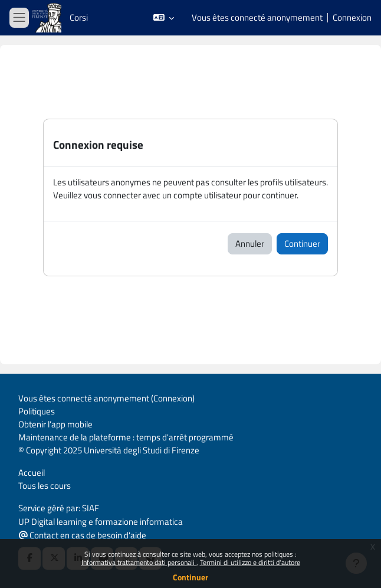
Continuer (190, 577)
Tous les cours (45, 486)
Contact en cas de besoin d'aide (83, 535)
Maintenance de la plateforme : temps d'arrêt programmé (126, 437)
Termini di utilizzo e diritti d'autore (250, 562)
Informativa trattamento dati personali (139, 562)
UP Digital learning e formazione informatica (101, 522)
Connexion (352, 18)
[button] (164, 18)
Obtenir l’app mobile (55, 424)
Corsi (79, 17)
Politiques (37, 411)
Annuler (250, 244)
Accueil (32, 473)
